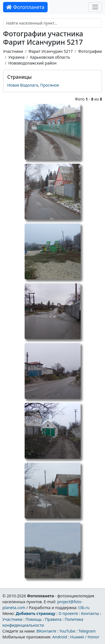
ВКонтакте (46, 631)
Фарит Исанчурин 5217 (50, 51)
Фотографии (90, 51)
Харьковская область (50, 57)
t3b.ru (84, 608)
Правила (53, 619)
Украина (17, 57)
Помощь (34, 619)
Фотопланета (25, 7)
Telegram (87, 631)
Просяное (50, 85)
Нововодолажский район (32, 63)
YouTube (67, 631)
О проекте (68, 613)
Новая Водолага (23, 85)
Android (60, 637)
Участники (13, 51)
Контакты (90, 613)
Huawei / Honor (85, 637)
